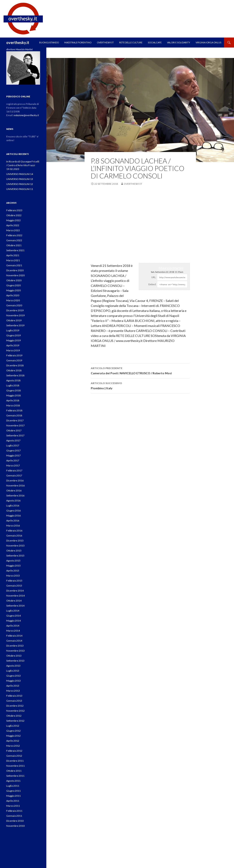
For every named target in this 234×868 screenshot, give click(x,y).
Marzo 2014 (13, 631)
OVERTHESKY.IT (105, 42)
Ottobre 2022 (14, 215)
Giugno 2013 (13, 676)
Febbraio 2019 (14, 355)
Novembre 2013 (15, 651)
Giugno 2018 (13, 390)
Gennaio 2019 (14, 360)
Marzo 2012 (13, 746)
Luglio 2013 (13, 671)
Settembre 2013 (15, 661)
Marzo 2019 (13, 350)
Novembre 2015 (15, 546)
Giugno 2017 (13, 450)
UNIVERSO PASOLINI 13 (20, 179)
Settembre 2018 (15, 375)
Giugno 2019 (13, 335)
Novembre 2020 (15, 275)
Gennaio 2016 (14, 536)
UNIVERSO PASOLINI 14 (20, 174)
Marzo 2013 (13, 691)
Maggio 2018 (13, 395)
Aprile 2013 (13, 686)
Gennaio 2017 (14, 475)
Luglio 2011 (13, 786)
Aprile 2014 (13, 626)
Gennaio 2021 (14, 265)
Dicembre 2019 (15, 310)
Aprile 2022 (13, 225)
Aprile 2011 (13, 801)
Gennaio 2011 (14, 816)
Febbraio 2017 (14, 470)
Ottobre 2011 (14, 771)
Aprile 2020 (13, 295)
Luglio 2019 (13, 330)
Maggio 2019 (13, 340)
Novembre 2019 (15, 315)
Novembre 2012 (15, 711)
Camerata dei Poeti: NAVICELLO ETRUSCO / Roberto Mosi (140, 370)
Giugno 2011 (13, 791)
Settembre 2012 (15, 721)
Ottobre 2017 (14, 430)
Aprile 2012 (13, 741)
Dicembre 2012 (15, 706)
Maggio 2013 (13, 681)
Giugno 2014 (13, 616)
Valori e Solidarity (179, 42)
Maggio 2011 (13, 796)
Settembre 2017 (15, 435)
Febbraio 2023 (14, 210)
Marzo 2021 (13, 260)
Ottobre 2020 (14, 280)
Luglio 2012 (13, 726)
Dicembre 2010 (15, 821)
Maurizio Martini (171, 268)
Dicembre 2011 (15, 761)
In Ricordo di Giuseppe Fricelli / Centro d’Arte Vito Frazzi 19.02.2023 (23, 165)
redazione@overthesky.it (26, 115)
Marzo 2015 (13, 576)
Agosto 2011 (13, 781)
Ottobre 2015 (14, 551)
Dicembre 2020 (15, 270)
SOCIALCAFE (155, 42)
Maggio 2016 (13, 516)
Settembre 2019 (15, 325)
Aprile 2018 (13, 400)
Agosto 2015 (13, 561)
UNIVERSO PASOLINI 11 (20, 189)
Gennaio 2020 (14, 305)
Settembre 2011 (15, 776)
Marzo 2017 (13, 465)
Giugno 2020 (13, 285)
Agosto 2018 (13, 380)
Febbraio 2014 (14, 636)
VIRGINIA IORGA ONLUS (208, 42)
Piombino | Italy (140, 385)
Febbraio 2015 (14, 581)
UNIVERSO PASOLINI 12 (20, 184)
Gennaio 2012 (14, 756)
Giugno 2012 (13, 731)
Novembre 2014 (15, 596)
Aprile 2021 (13, 255)
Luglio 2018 (13, 385)
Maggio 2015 (13, 566)
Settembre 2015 (15, 556)
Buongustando (49, 42)
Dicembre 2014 (15, 591)
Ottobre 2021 (14, 245)
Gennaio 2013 (14, 701)
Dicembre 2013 (15, 646)
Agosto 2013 (13, 666)
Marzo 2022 (13, 230)
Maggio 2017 (13, 455)
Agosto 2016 (13, 501)
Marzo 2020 (13, 300)
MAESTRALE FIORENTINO (78, 42)
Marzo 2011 (13, 806)
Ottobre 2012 (14, 716)
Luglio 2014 (13, 611)
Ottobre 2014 (14, 601)
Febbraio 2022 (14, 235)
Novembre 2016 (15, 486)
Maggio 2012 (13, 736)
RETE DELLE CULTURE (131, 42)
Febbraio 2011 (14, 811)
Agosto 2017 (13, 440)
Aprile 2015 (13, 571)
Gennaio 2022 (14, 240)
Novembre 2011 (15, 766)
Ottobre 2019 (14, 320)
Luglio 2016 (13, 506)
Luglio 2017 (13, 445)
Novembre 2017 (15, 425)
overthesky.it (18, 43)
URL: (154, 277)
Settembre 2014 (15, 606)
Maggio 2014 (13, 621)
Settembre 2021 (15, 250)
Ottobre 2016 (14, 491)
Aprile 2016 (13, 521)
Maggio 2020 (13, 290)
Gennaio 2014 (14, 641)
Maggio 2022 (13, 220)
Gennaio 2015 (14, 586)
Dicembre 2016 (15, 480)
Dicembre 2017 (15, 420)
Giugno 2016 (13, 511)
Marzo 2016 (13, 526)
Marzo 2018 (13, 405)
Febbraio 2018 (14, 410)
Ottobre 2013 (14, 656)
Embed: (152, 284)
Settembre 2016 (15, 496)
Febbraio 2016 (14, 531)
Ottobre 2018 (14, 370)
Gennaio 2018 (14, 415)
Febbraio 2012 (14, 751)
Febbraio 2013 (14, 696)
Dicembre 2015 (15, 541)
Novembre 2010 (15, 826)
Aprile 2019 (13, 345)
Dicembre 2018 (15, 365)
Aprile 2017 (13, 460)
